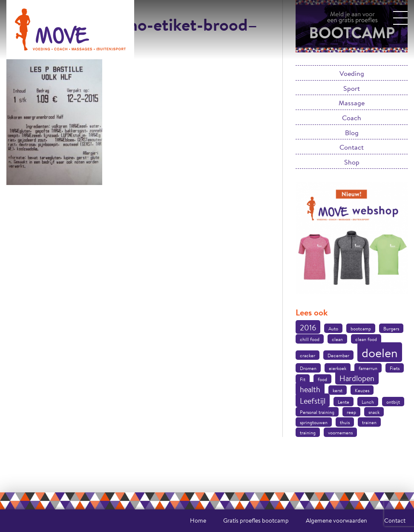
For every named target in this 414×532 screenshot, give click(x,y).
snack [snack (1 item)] (374, 412)
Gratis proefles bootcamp (256, 520)
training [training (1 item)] (308, 433)
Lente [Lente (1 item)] (344, 402)
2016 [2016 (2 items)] (308, 327)
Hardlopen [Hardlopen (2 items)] (357, 378)
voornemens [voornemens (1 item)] (340, 433)
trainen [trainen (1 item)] (369, 422)
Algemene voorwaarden (336, 520)
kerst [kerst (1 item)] (338, 390)
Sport (352, 88)
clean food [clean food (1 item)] (366, 339)
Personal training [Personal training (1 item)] (317, 412)
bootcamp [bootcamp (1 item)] (361, 329)
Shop (352, 162)
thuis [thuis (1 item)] (345, 422)
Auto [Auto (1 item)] (333, 329)
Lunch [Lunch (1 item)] (368, 402)
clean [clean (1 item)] (337, 339)
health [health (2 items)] (310, 389)
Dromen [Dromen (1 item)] (308, 368)
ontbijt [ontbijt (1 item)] (393, 402)
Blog (352, 132)
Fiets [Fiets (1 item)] (395, 368)
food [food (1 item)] (322, 379)
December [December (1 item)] (338, 356)
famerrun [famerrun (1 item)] (368, 368)
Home (198, 520)
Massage (352, 103)
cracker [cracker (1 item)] (308, 356)
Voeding (352, 73)
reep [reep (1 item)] (351, 412)
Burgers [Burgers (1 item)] (391, 329)
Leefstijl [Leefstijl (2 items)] (313, 401)
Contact (352, 147)
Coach (352, 117)
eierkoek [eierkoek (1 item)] (338, 368)
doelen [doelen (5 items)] (380, 353)
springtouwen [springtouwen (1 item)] (314, 422)
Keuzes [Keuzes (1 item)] (362, 390)
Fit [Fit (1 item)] (303, 379)
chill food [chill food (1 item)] (310, 339)
